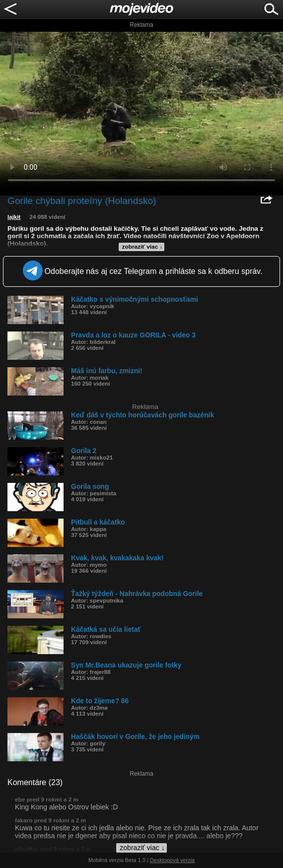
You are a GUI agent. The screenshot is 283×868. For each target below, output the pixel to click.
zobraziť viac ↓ (142, 247)
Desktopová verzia (173, 860)
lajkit (14, 217)
